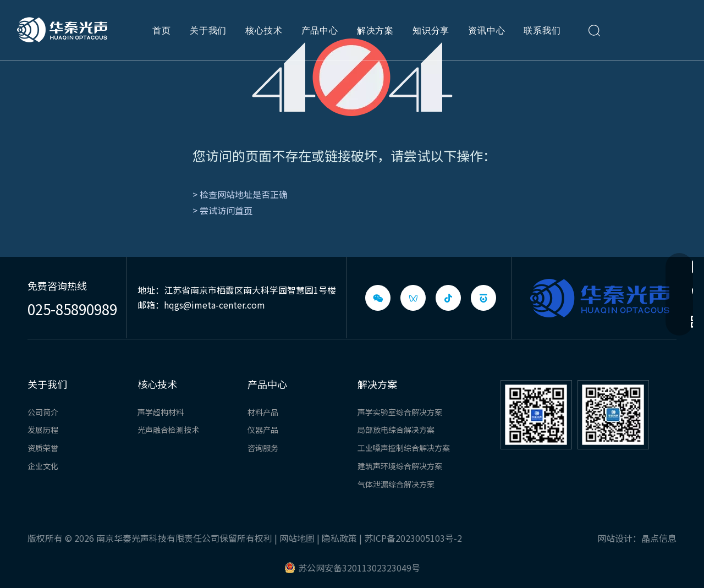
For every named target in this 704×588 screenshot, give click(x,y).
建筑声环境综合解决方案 (400, 466)
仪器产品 (263, 430)
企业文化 (43, 466)
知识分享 (431, 30)
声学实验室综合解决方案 (400, 412)
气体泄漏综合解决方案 (396, 484)
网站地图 (297, 538)
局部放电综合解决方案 (396, 430)
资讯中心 (486, 30)
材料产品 (263, 412)
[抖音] (448, 298)
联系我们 (542, 30)
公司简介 (43, 412)
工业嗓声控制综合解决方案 (404, 448)
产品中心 (320, 30)
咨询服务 (263, 448)
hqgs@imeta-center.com (215, 305)
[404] (352, 77)
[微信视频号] (413, 298)
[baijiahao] (483, 298)
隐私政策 (339, 538)
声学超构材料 (161, 412)
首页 (162, 30)
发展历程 (43, 430)
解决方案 (375, 30)
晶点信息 (659, 538)
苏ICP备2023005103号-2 (413, 538)
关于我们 (208, 30)
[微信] (378, 298)
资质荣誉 (43, 448)
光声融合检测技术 (168, 430)
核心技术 (264, 30)
